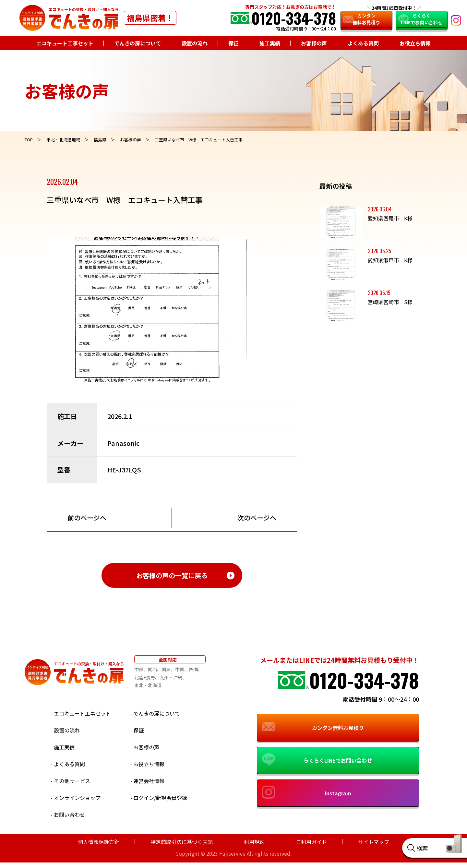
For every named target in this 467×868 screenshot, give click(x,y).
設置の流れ (195, 43)
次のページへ (257, 518)
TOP (29, 140)
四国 (193, 669)
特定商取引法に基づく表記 (182, 842)
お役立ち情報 (415, 43)
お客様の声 (314, 43)
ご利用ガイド (311, 842)
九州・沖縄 (171, 677)
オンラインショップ (77, 798)
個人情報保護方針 (99, 842)
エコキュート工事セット (65, 43)
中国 (180, 669)
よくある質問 (363, 43)
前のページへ (87, 518)
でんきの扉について (138, 43)
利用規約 (254, 842)
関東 (166, 669)
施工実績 (270, 43)
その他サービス (72, 781)
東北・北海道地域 (63, 140)
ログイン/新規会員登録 (160, 798)
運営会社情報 (149, 781)
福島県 (100, 140)
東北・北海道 (148, 685)
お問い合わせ (69, 814)
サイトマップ (374, 842)
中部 (139, 669)
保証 (233, 43)
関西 (152, 669)
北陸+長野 (145, 677)
